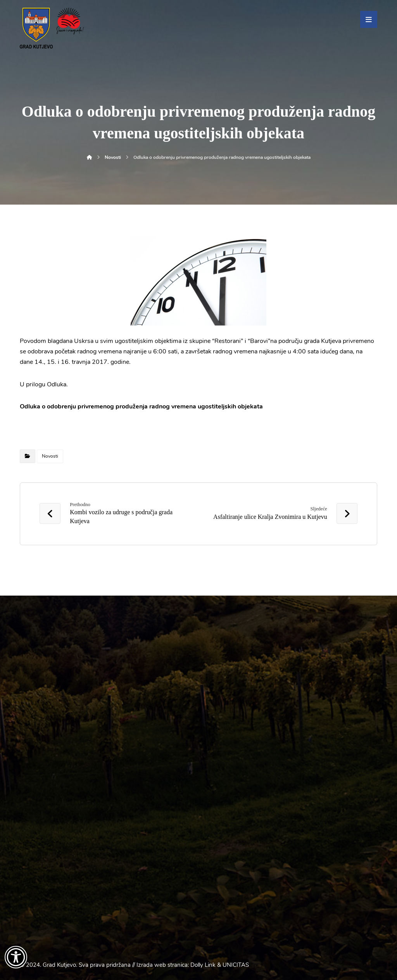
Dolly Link (203, 965)
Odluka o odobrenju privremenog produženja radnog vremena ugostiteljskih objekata (141, 406)
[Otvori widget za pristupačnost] (16, 957)
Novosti (50, 456)
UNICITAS (236, 965)
